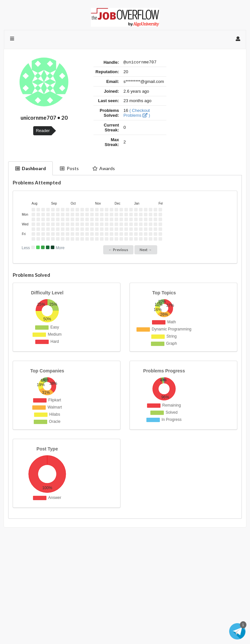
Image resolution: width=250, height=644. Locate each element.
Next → (146, 250)
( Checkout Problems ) (137, 114)
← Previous (118, 250)
